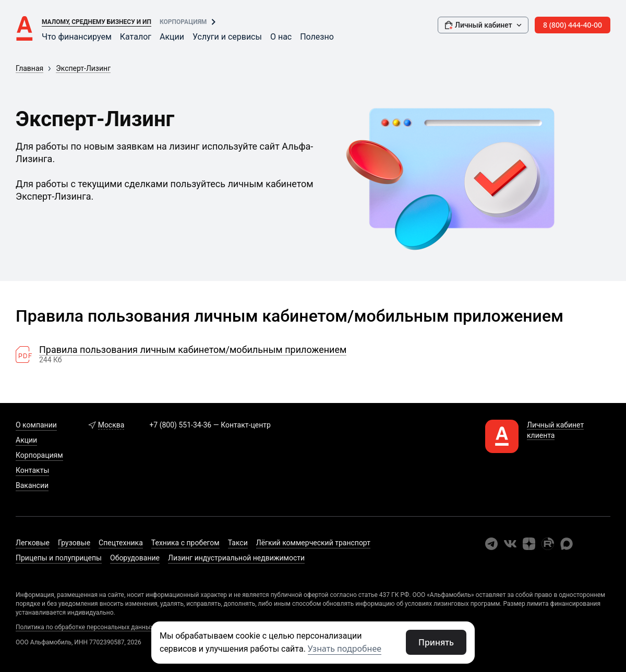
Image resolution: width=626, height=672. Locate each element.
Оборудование (135, 558)
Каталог (136, 37)
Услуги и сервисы (227, 37)
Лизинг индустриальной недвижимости (236, 558)
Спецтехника (121, 543)
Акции (172, 37)
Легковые (33, 543)
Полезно (317, 37)
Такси (238, 543)
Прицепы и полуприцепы (59, 558)
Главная (29, 68)
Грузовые (74, 543)
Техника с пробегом (185, 543)
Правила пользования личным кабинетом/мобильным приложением (193, 350)
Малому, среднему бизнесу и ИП (97, 22)
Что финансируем (77, 37)
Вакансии (32, 485)
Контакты (32, 470)
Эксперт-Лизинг (83, 68)
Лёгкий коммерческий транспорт (313, 543)
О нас (281, 37)
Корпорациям (183, 22)
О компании (36, 425)
